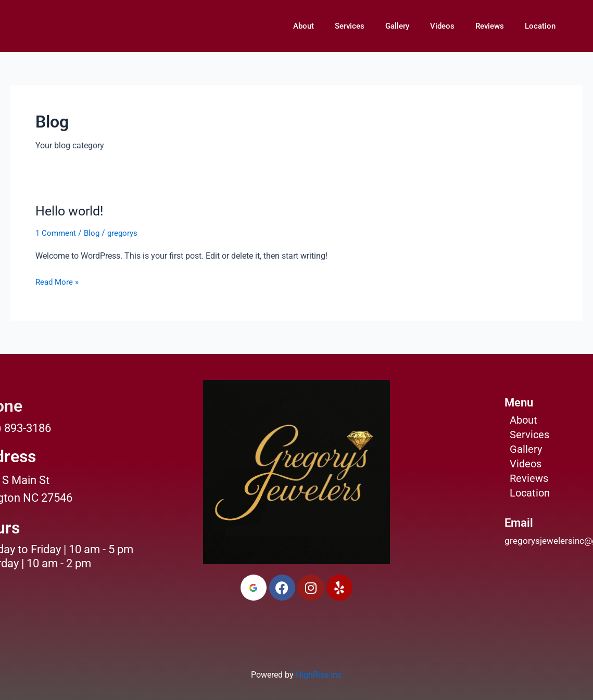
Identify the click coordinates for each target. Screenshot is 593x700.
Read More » (58, 281)
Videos (442, 26)
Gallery (397, 26)
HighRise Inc (319, 675)
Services (350, 26)
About (304, 26)
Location (540, 26)
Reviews (490, 26)
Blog (94, 233)
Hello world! (71, 211)
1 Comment (57, 233)
